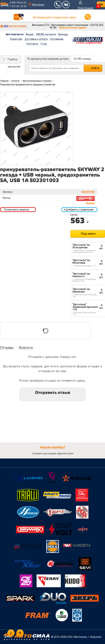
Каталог (16, 81)
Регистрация (86, 8)
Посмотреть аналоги (17, 210)
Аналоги (26, 348)
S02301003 (88, 192)
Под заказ (88, 234)
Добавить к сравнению (79, 210)
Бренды (63, 34)
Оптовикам (57, 39)
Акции (30, 34)
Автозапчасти (15, 34)
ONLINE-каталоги (46, 34)
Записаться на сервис (73, 28)
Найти (95, 68)
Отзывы (7, 348)
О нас (44, 44)
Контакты (32, 44)
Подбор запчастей (14, 60)
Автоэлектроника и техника (37, 81)
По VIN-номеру (82, 59)
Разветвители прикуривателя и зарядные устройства (28, 85)
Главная (4, 81)
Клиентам (16, 39)
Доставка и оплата (36, 39)
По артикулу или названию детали (48, 59)
